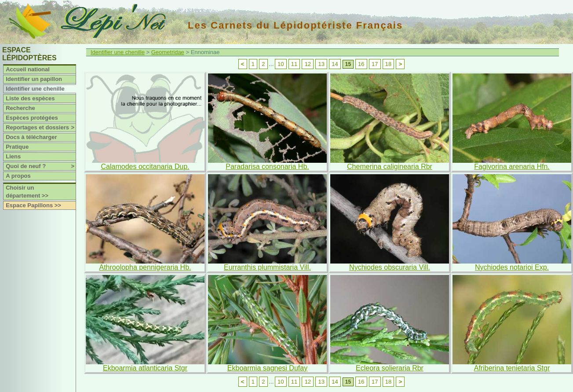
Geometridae (168, 52)
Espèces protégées (32, 118)
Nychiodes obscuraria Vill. (390, 267)
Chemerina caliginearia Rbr (390, 167)
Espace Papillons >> (33, 205)
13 (321, 64)
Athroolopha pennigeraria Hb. (145, 267)
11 (294, 64)
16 (361, 64)
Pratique (17, 147)
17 (375, 64)
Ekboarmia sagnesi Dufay (267, 368)
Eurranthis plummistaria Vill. (267, 267)
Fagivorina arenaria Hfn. (512, 167)
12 (308, 64)
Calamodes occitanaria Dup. (145, 167)
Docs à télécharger (31, 137)
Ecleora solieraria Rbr (390, 368)
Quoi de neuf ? (41, 166)
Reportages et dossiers (41, 128)
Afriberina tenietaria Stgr (512, 368)
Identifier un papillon (34, 79)
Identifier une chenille (35, 89)
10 (281, 64)
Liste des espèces (30, 98)
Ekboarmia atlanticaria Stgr (145, 368)
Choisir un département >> (27, 192)
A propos (18, 176)
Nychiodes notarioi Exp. (512, 267)
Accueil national (28, 69)
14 (335, 64)
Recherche (20, 108)
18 (388, 64)
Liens (13, 156)
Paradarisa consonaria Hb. (267, 167)
